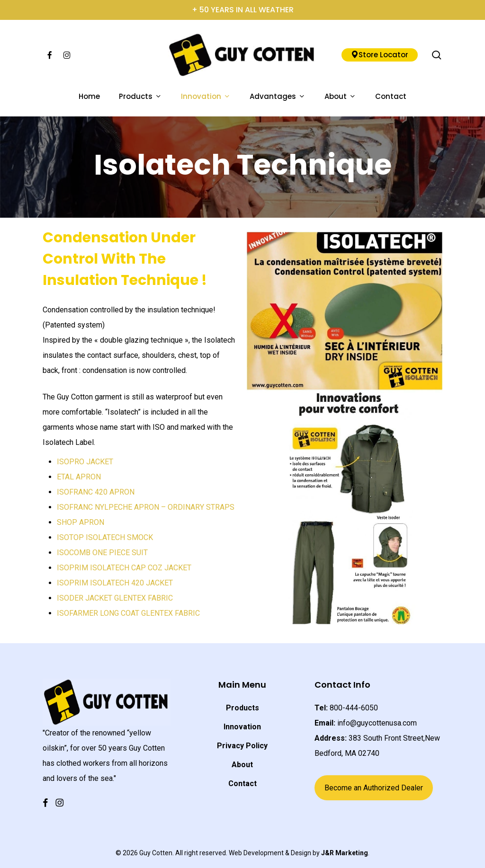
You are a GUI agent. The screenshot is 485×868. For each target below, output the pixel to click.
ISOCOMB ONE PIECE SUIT (102, 553)
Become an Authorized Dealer (374, 788)
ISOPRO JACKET (85, 462)
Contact (242, 784)
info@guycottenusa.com (377, 723)
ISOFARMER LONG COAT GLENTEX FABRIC (128, 613)
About (242, 765)
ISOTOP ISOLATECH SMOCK (105, 537)
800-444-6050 (354, 708)
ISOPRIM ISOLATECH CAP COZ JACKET (124, 568)
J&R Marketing (345, 853)
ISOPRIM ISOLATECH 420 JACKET (115, 583)
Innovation (242, 727)
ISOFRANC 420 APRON (96, 492)
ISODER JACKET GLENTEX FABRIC (115, 598)
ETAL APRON (79, 477)
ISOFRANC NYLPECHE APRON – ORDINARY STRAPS (146, 507)
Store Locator (380, 55)
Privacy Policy (242, 746)
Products (242, 708)
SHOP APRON (81, 522)
